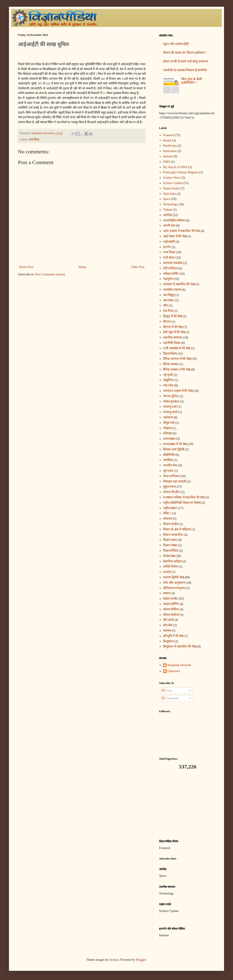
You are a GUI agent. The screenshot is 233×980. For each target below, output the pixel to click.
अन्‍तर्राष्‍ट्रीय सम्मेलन (174, 220)
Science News (172, 178)
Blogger (141, 960)
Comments (170, 698)
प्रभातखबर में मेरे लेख (175, 444)
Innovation (170, 151)
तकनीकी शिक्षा (172, 343)
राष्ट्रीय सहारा (170, 508)
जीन (166, 306)
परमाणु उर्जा (170, 407)
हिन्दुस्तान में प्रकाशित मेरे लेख (180, 647)
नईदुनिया (168, 380)
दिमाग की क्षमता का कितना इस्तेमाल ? (185, 53)
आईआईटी (169, 242)
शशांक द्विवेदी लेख (174, 577)
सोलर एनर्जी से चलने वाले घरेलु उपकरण (186, 61)
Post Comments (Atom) (50, 274)
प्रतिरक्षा (168, 433)
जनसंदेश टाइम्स (172, 290)
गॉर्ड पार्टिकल (170, 268)
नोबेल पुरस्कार (171, 402)
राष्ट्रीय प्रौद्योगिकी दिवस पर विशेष (182, 503)
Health (167, 140)
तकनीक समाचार (173, 338)
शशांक (167, 572)
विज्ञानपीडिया (171, 551)
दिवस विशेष (170, 354)
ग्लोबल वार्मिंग (171, 274)
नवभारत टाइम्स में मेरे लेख (178, 391)
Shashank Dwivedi (179, 665)
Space (167, 199)
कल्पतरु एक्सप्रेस (173, 263)
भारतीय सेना (170, 465)
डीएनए (167, 322)
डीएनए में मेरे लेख (173, 327)
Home (82, 267)
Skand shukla (172, 188)
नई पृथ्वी (168, 375)
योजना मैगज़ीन (172, 492)
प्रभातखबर (169, 439)
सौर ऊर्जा (168, 620)
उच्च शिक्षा (34, 139)
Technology (170, 204)
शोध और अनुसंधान (174, 583)
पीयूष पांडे (169, 423)
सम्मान (167, 593)
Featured (169, 135)
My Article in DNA (175, 167)
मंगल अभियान (171, 476)
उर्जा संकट (169, 258)
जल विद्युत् (169, 295)
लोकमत (168, 519)
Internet (168, 156)
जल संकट (169, 300)
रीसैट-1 (167, 513)
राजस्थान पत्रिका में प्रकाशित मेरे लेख (184, 497)
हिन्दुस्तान (168, 641)
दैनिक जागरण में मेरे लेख (177, 359)
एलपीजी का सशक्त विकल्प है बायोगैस (185, 70)
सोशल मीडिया (171, 609)
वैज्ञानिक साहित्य (173, 561)
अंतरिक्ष (167, 215)
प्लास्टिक (168, 460)
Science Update (173, 183)
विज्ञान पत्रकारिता (173, 535)
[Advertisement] (187, 805)
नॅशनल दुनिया (171, 396)
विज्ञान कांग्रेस (171, 524)
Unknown (174, 671)
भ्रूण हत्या (168, 471)
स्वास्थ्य (167, 631)
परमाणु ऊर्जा (170, 412)
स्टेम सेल (168, 625)
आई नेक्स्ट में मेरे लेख (175, 236)
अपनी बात (169, 226)
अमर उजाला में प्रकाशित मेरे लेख (182, 231)
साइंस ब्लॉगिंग (171, 604)
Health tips (170, 146)
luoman (114, 960)
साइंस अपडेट (170, 599)
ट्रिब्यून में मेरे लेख (173, 316)
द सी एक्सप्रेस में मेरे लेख (177, 348)
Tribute (168, 210)
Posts (167, 691)
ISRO (167, 162)
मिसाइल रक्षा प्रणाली (175, 481)
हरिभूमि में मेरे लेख (173, 636)
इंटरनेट (167, 247)
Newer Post (26, 267)
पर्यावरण (168, 417)
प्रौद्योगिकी (169, 455)
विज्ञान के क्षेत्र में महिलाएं (177, 529)
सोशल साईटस (171, 615)
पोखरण (167, 428)
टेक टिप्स (168, 311)
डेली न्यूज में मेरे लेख (174, 332)
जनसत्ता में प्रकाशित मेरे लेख (179, 284)
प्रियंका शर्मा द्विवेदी (174, 449)
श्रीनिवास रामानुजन (174, 588)
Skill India (170, 194)
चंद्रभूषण (168, 279)
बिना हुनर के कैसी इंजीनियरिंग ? (192, 81)
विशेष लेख (169, 556)
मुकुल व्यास (170, 487)
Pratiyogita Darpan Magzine (181, 172)
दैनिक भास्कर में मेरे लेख (177, 370)
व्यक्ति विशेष (171, 567)
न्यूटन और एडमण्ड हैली (176, 44)
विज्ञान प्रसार (170, 540)
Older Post (138, 267)
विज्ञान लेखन (170, 545)
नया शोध (168, 385)
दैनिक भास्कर (171, 364)
